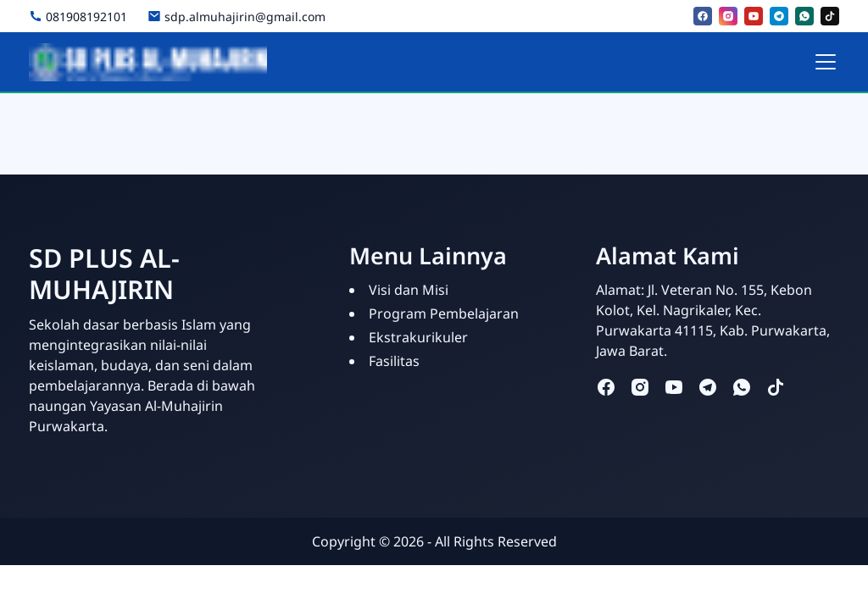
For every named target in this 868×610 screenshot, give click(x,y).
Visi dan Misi (409, 290)
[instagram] (728, 16)
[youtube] (754, 16)
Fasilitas (394, 361)
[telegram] (779, 16)
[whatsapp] (804, 16)
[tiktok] (830, 16)
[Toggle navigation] (826, 62)
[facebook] (703, 16)
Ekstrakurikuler (418, 337)
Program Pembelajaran (444, 313)
